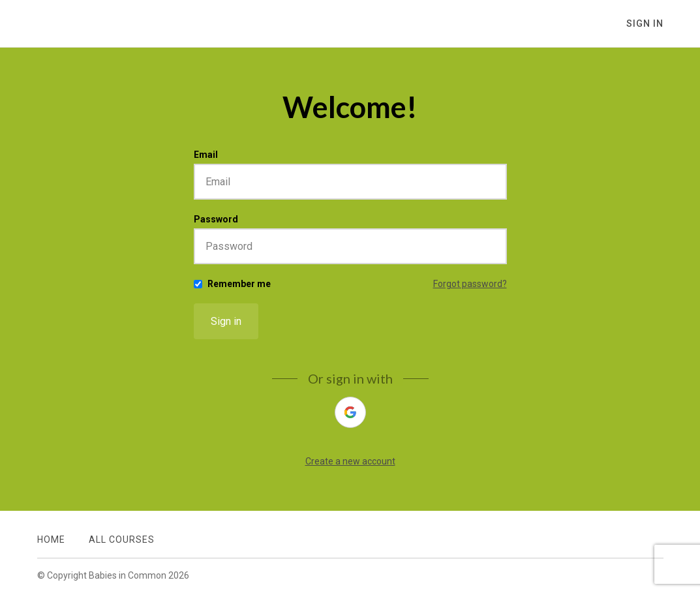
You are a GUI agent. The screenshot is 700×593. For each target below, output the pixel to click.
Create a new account (350, 461)
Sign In (645, 23)
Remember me (239, 284)
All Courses (122, 540)
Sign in (226, 321)
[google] (350, 412)
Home (51, 540)
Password (216, 219)
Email (206, 155)
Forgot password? (470, 284)
